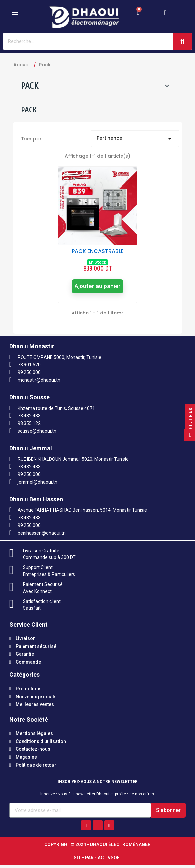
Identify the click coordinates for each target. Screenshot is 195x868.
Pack (30, 86)
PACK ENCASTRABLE (98, 251)
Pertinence (135, 139)
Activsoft (110, 861)
